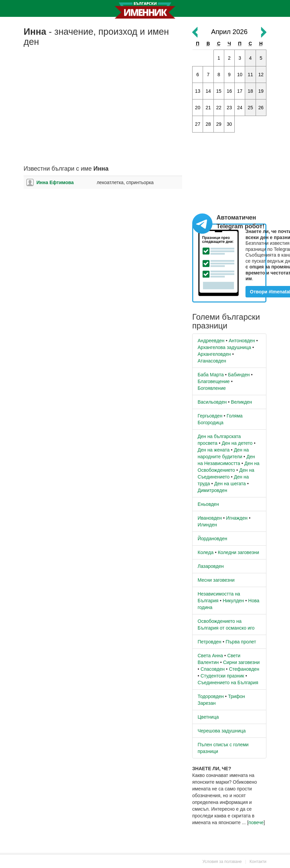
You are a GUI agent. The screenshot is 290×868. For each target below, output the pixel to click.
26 (261, 108)
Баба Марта (211, 375)
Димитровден (212, 490)
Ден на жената (214, 450)
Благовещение (214, 381)
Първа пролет (241, 642)
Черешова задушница (222, 731)
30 (229, 124)
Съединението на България (228, 683)
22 (219, 108)
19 (261, 91)
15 (219, 91)
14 (208, 91)
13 (198, 91)
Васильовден (212, 402)
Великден (241, 402)
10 (240, 75)
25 (251, 108)
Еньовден (208, 504)
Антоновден (242, 341)
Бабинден (239, 375)
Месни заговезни (216, 580)
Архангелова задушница (224, 347)
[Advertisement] (103, 112)
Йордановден (212, 539)
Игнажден (237, 518)
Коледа (206, 552)
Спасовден (213, 669)
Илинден (207, 525)
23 (229, 108)
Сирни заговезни (241, 662)
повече (256, 822)
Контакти (258, 862)
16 (229, 91)
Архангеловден (214, 354)
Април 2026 (229, 32)
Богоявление (212, 388)
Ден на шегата (230, 484)
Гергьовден (210, 416)
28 (208, 124)
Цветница (208, 717)
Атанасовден (212, 361)
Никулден (234, 601)
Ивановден (210, 518)
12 (261, 75)
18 (251, 91)
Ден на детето (237, 443)
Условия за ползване (222, 862)
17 (240, 91)
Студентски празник (222, 676)
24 (240, 108)
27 (198, 124)
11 (251, 75)
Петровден (209, 642)
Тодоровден (211, 696)
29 (219, 124)
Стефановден (244, 669)
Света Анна (210, 656)
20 (198, 108)
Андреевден (211, 341)
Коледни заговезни (238, 552)
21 (208, 108)
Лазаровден (211, 566)
